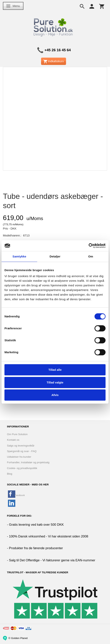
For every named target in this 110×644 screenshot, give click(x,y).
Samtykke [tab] (19, 256)
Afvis (55, 395)
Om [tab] (91, 256)
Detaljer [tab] (55, 256)
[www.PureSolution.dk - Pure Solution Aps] (54, 27)
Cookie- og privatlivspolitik (22, 468)
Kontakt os (13, 440)
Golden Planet (19, 638)
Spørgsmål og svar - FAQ (22, 451)
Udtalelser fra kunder (19, 457)
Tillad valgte (55, 382)
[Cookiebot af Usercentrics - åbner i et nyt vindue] (89, 246)
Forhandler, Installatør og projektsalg (28, 462)
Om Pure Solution (17, 434)
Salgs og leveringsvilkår (21, 446)
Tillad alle (55, 370)
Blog (10, 474)
